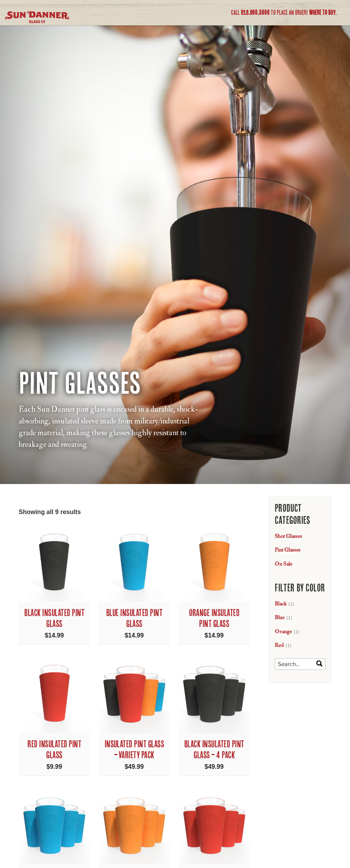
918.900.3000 (255, 13)
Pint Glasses (288, 550)
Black (281, 604)
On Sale (283, 564)
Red (279, 645)
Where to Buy (322, 13)
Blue (280, 617)
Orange (283, 631)
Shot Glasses (288, 536)
